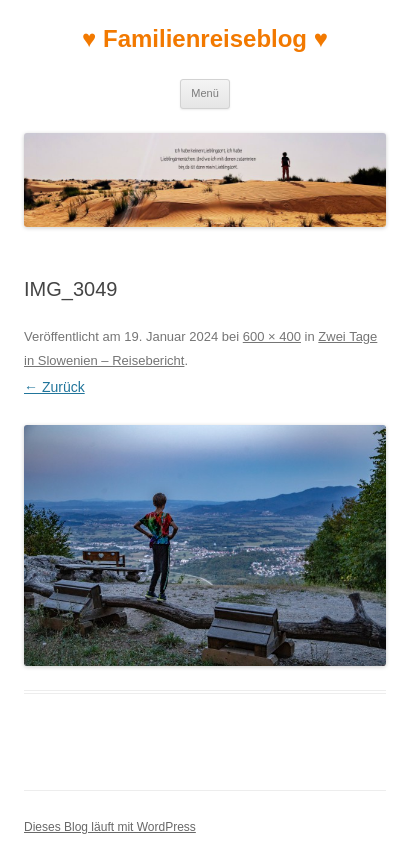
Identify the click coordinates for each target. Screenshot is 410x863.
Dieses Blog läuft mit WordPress (110, 827)
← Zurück (54, 387)
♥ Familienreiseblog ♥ (205, 38)
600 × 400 (272, 336)
